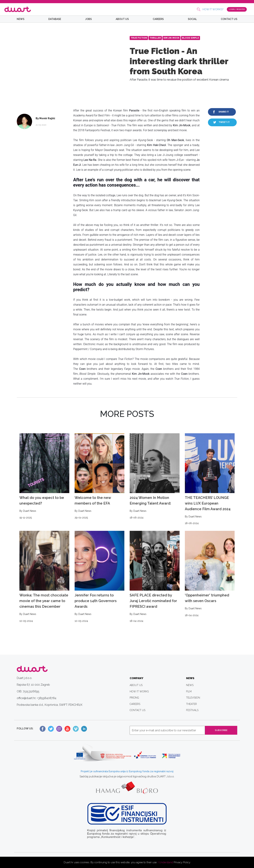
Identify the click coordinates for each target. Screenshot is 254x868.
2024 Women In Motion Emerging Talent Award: (155, 477)
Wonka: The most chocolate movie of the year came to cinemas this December (44, 577)
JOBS (88, 19)
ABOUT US (122, 19)
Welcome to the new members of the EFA (100, 477)
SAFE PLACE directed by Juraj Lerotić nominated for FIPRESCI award (155, 577)
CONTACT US (229, 19)
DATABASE (55, 19)
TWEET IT (224, 122)
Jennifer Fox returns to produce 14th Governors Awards (100, 577)
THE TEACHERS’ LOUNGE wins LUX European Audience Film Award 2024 (210, 479)
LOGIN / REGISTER (235, 9)
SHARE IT (224, 112)
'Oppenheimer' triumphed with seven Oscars (210, 574)
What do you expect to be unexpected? (44, 477)
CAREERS (158, 19)
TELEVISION (193, 698)
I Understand (165, 862)
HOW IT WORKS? (209, 9)
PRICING (134, 698)
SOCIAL (192, 19)
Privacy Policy (182, 862)
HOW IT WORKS (139, 691)
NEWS (21, 19)
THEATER (191, 704)
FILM (189, 691)
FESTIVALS (192, 710)
